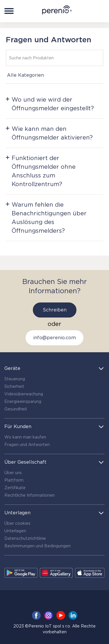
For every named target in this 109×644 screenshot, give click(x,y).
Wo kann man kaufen (25, 437)
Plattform (14, 480)
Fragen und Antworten (27, 445)
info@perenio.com (54, 338)
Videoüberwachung (24, 394)
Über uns (13, 473)
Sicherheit (14, 386)
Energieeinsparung (23, 401)
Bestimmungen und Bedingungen (37, 546)
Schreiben (55, 310)
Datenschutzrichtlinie (25, 538)
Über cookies (17, 523)
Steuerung (15, 379)
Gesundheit (16, 409)
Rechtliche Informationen (30, 495)
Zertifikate (15, 488)
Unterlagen (15, 531)
